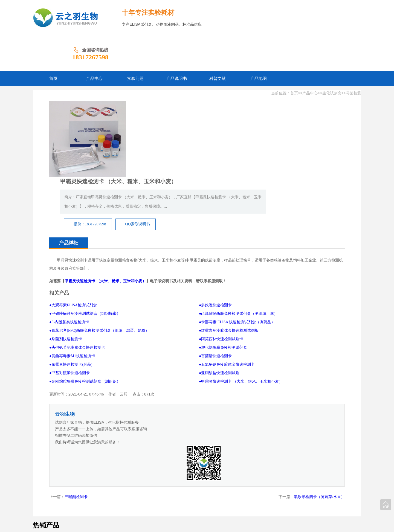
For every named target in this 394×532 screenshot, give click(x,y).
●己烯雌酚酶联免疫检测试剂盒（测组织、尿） (238, 225)
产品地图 (201, 493)
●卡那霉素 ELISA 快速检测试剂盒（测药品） (237, 234)
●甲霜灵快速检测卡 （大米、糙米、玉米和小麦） (241, 293)
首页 (294, 58)
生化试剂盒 (332, 58)
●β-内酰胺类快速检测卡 (69, 234)
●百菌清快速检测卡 (215, 268)
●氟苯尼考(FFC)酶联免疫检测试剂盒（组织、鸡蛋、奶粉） (99, 242)
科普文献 (181, 493)
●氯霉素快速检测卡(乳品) (71, 276)
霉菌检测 (354, 58)
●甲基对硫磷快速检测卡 (69, 285)
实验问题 (136, 493)
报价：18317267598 (210, 121)
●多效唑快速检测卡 (215, 217)
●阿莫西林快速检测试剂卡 (221, 251)
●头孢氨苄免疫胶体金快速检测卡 (77, 259)
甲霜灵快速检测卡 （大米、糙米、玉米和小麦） (105, 193)
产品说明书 (159, 493)
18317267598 (337, 22)
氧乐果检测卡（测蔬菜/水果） (319, 373)
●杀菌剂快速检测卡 (66, 251)
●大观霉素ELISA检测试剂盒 (73, 217)
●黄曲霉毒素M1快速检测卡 (72, 268)
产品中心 (310, 58)
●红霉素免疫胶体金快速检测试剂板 (229, 242)
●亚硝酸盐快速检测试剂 (219, 285)
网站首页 (95, 493)
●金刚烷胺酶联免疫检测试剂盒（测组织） (85, 293)
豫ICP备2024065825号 (200, 501)
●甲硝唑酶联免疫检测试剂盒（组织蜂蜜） (85, 225)
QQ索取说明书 (258, 121)
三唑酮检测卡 (76, 373)
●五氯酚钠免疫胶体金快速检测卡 (227, 276)
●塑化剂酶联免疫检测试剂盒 (223, 259)
